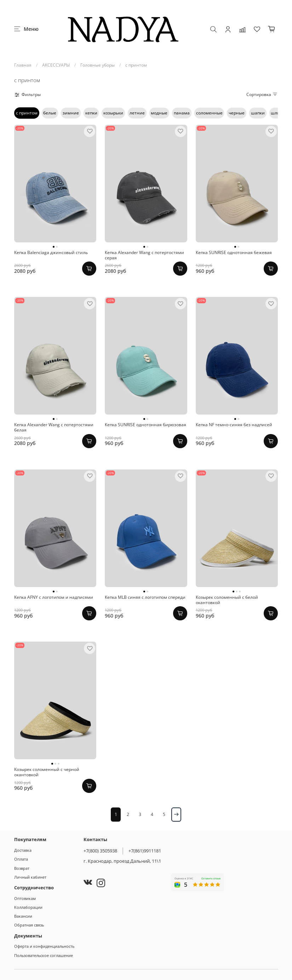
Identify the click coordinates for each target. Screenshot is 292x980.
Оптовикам (25, 898)
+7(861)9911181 (145, 851)
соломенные (209, 113)
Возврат (22, 868)
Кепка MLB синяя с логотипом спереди (145, 597)
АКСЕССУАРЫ (56, 65)
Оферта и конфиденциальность (44, 946)
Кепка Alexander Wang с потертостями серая (144, 255)
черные (237, 113)
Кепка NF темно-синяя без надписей (234, 425)
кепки (91, 113)
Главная (23, 65)
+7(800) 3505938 (100, 851)
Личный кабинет (30, 877)
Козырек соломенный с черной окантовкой (47, 772)
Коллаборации (28, 907)
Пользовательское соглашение (44, 955)
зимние (71, 113)
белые (50, 113)
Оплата (21, 859)
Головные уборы (98, 65)
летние (137, 113)
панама (182, 113)
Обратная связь (29, 925)
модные (159, 113)
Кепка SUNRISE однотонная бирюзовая (145, 425)
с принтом (27, 113)
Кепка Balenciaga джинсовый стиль (51, 252)
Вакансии (23, 916)
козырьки (113, 113)
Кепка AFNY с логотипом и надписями (54, 597)
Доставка (23, 850)
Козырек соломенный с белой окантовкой (227, 600)
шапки (258, 113)
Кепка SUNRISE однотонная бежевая (234, 252)
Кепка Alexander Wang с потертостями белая (54, 427)
